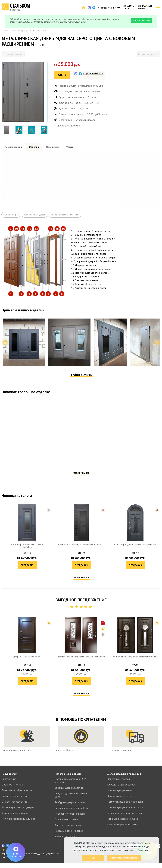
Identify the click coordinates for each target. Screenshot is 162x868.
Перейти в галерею (81, 385)
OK (93, 858)
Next (157, 353)
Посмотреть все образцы (145, 155)
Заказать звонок (129, 7)
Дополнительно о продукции (125, 779)
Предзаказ (41, 471)
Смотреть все (81, 483)
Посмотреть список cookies (124, 858)
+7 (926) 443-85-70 (109, 8)
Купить (62, 75)
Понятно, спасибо (142, 20)
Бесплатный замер (145, 7)
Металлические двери (68, 779)
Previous (5, 353)
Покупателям (9, 779)
